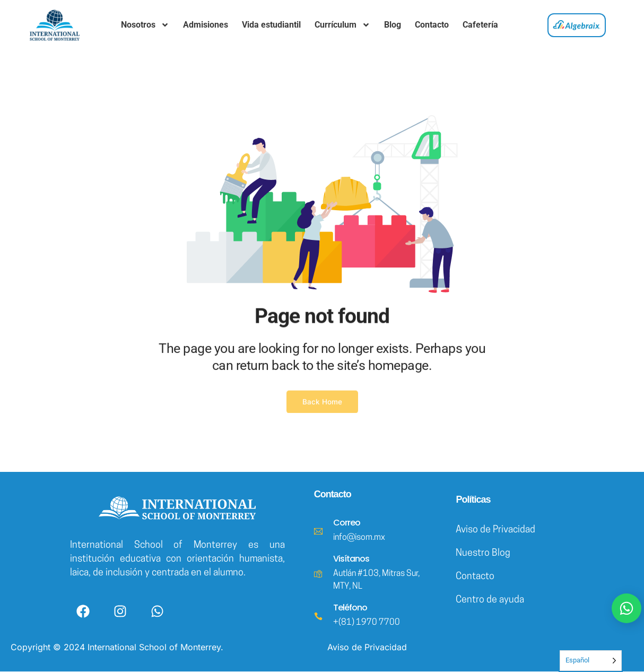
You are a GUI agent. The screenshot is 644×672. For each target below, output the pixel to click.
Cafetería (480, 25)
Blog (393, 25)
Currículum (342, 25)
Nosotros (145, 25)
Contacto (432, 25)
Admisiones (206, 25)
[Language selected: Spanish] (591, 661)
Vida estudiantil (271, 25)
